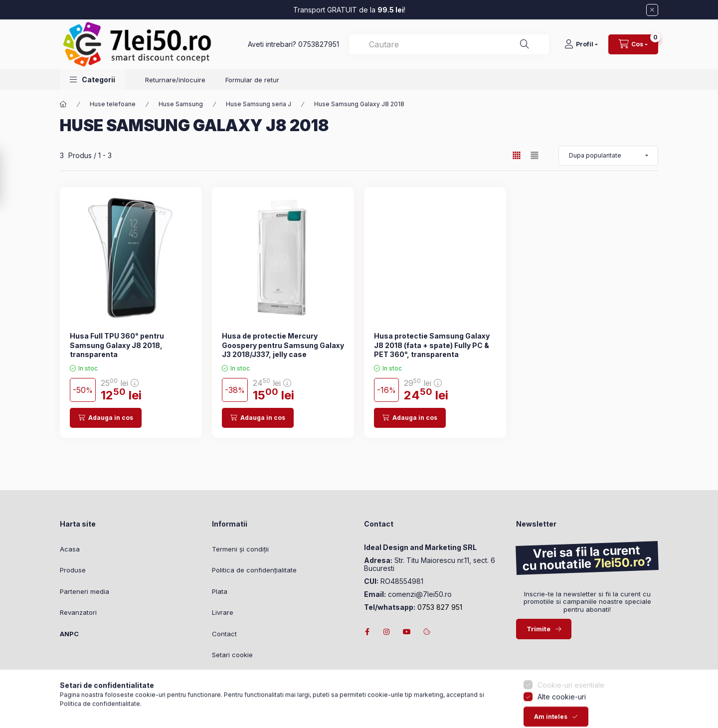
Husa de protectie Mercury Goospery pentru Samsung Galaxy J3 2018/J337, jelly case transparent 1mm (283, 350)
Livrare (223, 612)
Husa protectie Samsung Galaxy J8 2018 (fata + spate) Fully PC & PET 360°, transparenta (432, 345)
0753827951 (319, 44)
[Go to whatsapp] (24, 699)
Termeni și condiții (240, 549)
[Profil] (581, 44)
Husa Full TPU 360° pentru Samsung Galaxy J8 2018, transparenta (117, 345)
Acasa (70, 549)
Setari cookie (232, 655)
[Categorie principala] (63, 104)
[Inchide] (652, 10)
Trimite (538, 629)
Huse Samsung (181, 104)
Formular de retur (252, 80)
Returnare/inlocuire (175, 80)
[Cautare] (525, 44)
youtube (407, 632)
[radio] (535, 155)
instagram (387, 632)
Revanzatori (78, 612)
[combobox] (449, 44)
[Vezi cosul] (633, 44)
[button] (92, 80)
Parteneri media (85, 591)
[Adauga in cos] (106, 418)
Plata (220, 591)
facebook (367, 632)
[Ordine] (608, 156)
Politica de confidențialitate (254, 570)
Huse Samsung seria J (259, 104)
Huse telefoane (113, 104)
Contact (224, 634)
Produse (73, 570)
